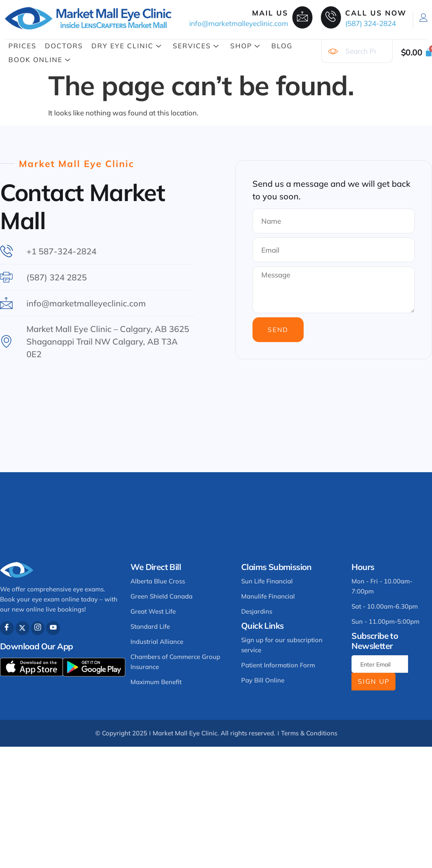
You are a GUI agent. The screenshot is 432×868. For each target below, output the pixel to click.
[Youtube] (53, 628)
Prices (22, 46)
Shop (245, 46)
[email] (380, 664)
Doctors (64, 46)
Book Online (40, 60)
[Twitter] (22, 628)
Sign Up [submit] (374, 681)
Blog (282, 46)
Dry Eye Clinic (127, 46)
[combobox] (357, 51)
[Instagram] (38, 628)
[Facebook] (7, 628)
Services (196, 46)
